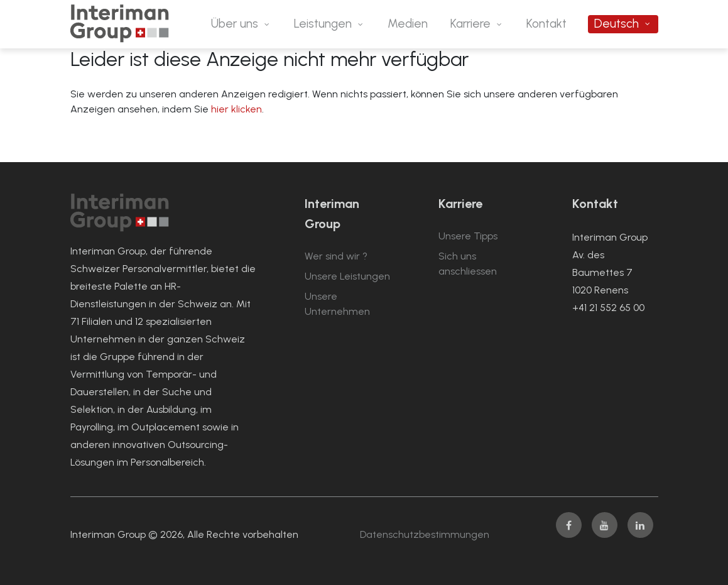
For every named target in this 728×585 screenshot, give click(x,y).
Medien (408, 24)
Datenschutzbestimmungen (425, 534)
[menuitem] (623, 24)
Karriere (470, 24)
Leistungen (323, 24)
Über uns (235, 24)
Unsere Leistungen (347, 276)
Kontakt (546, 24)
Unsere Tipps (468, 236)
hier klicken (236, 109)
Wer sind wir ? (336, 256)
